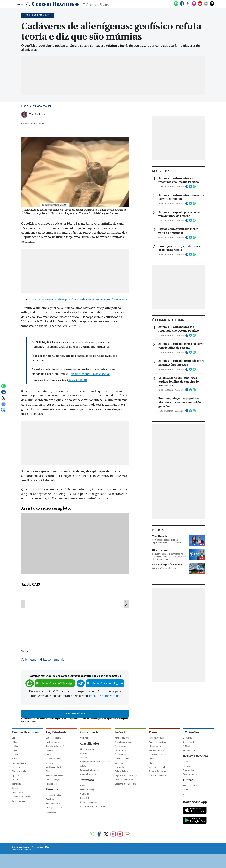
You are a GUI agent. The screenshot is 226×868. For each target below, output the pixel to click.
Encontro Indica (190, 774)
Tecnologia (17, 784)
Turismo (15, 788)
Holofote (16, 780)
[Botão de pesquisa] (27, 4)
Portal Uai (187, 790)
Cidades (15, 742)
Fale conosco (52, 784)
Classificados (90, 743)
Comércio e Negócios (90, 774)
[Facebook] (182, 5)
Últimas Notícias (53, 759)
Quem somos (18, 792)
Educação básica (53, 738)
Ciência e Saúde (42, 106)
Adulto (83, 766)
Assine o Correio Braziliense (93, 806)
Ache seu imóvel (122, 738)
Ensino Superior (53, 742)
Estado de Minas (190, 785)
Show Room (120, 763)
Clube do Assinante (89, 802)
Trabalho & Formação (56, 746)
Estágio (49, 750)
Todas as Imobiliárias (124, 780)
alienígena (30, 659)
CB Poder (187, 746)
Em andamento (53, 803)
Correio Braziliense (26, 732)
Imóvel (120, 732)
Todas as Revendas (157, 771)
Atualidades (188, 770)
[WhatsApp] (176, 5)
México (46, 659)
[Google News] (206, 5)
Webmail (84, 738)
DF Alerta (187, 738)
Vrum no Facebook (157, 767)
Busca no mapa (121, 746)
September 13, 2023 (78, 380)
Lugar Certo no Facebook (126, 775)
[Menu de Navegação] (18, 4)
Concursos (54, 789)
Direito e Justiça (87, 790)
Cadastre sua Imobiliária (125, 784)
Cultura (49, 763)
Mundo (15, 759)
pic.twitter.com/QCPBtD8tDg (90, 374)
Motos (152, 763)
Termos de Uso (18, 801)
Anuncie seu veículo (158, 742)
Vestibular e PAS (53, 767)
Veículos (84, 757)
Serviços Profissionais (90, 770)
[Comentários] (4, 412)
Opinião (15, 775)
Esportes (16, 767)
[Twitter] (188, 5)
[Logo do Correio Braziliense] (56, 4)
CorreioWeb (89, 732)
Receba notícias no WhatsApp (55, 683)
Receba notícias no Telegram (105, 683)
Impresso (87, 780)
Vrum (153, 732)
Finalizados (51, 812)
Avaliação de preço (157, 755)
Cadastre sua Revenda (159, 775)
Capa (14, 738)
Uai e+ (186, 794)
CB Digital (85, 794)
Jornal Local (188, 742)
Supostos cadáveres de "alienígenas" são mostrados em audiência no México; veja (78, 299)
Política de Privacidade (22, 797)
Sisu (48, 771)
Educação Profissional (56, 775)
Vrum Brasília (189, 750)
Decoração (119, 767)
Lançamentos (121, 750)
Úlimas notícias (121, 755)
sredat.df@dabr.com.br (104, 696)
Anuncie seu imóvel (123, 742)
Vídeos (152, 759)
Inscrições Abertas (54, 808)
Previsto (50, 799)
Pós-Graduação (53, 780)
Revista (186, 766)
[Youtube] (200, 5)
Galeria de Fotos (122, 771)
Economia (16, 755)
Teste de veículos (156, 750)
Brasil (14, 750)
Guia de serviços (122, 759)
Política (15, 746)
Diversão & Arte (19, 763)
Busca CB (84, 798)
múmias (60, 659)
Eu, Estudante (56, 732)
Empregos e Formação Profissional (96, 762)
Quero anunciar (87, 749)
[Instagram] (194, 5)
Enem (49, 755)
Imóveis (84, 753)
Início (25, 106)
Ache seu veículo (156, 738)
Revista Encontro (196, 756)
